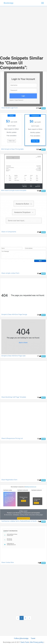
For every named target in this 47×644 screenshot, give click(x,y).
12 (39, 480)
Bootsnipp (9, 3)
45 (39, 232)
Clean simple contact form (10, 273)
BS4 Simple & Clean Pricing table (12, 149)
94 (39, 191)
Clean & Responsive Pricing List (12, 438)
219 (38, 108)
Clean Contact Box (8, 562)
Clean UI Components (9, 232)
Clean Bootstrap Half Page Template (14, 397)
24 (39, 315)
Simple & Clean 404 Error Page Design (14, 314)
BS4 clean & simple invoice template (14, 190)
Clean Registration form (9, 480)
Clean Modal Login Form (10, 108)
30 (39, 273)
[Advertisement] (23, 29)
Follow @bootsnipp (21, 638)
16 (39, 397)
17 (39, 356)
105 (38, 149)
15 (39, 439)
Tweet (33, 638)
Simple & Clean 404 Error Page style (13, 356)
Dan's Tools (25, 642)
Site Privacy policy (37, 642)
